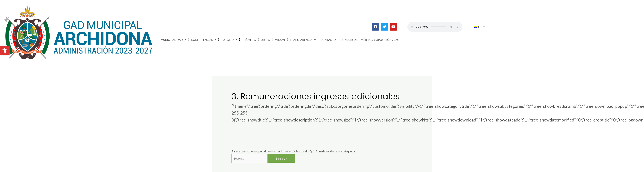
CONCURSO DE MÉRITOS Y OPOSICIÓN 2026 (370, 40)
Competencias (204, 40)
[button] (5, 51)
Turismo (229, 40)
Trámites (249, 40)
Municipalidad (173, 40)
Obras (265, 40)
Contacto (328, 40)
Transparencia (303, 40)
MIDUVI (280, 40)
